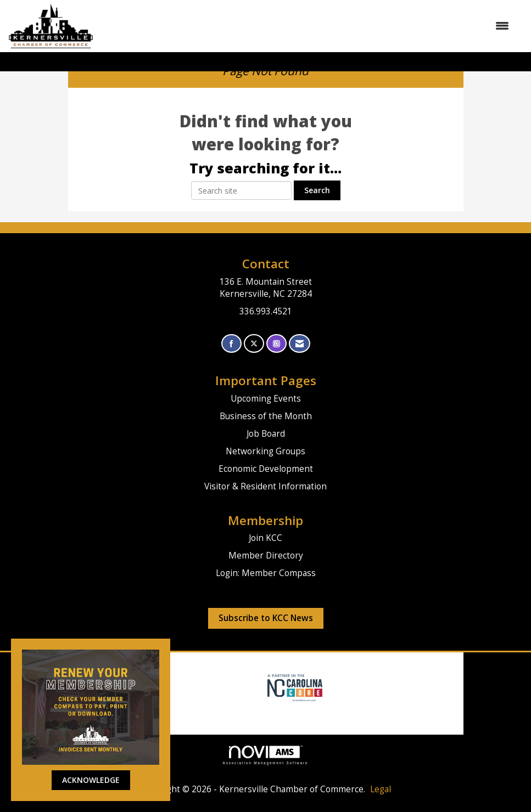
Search (317, 190)
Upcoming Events (266, 399)
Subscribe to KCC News (266, 618)
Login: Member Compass (266, 573)
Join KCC (265, 538)
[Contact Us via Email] (300, 344)
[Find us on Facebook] (231, 344)
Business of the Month (266, 416)
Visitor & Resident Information (265, 486)
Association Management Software (266, 755)
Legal (381, 789)
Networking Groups (265, 451)
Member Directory (266, 556)
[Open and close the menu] (307, 26)
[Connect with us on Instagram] (276, 344)
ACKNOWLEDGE (91, 780)
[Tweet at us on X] (254, 344)
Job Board (266, 434)
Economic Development (266, 469)
